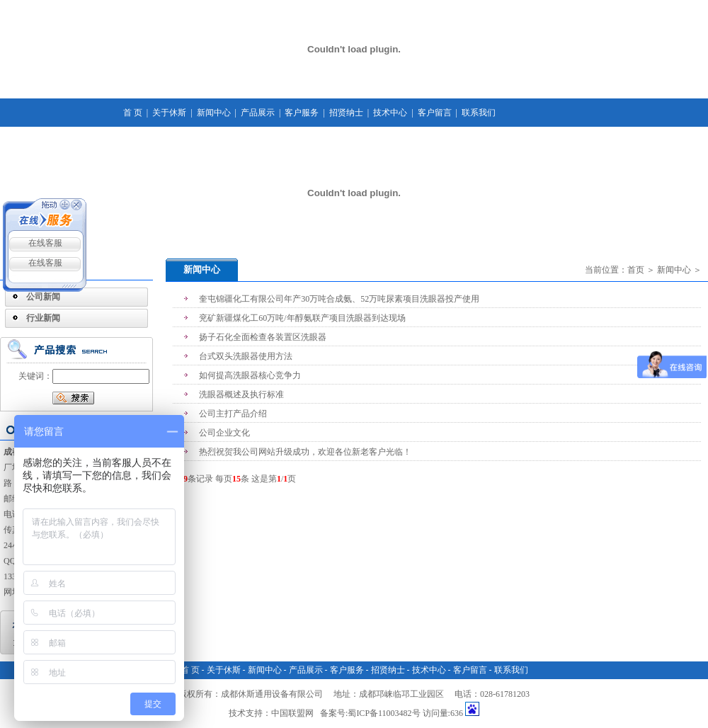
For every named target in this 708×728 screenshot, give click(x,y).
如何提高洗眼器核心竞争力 (250, 375)
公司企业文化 (224, 433)
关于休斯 (169, 113)
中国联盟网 (292, 713)
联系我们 (479, 113)
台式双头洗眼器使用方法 (246, 356)
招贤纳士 (346, 113)
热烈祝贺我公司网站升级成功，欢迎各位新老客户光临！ (305, 452)
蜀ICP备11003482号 (384, 713)
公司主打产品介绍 (233, 414)
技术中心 (390, 113)
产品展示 (258, 113)
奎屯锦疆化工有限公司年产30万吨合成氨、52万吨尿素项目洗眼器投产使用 (339, 299)
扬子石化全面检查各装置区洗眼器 (263, 337)
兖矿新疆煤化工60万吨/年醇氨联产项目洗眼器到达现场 (302, 318)
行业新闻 (43, 318)
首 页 (133, 113)
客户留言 (435, 113)
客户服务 (302, 113)
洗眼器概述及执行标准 (241, 394)
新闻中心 (214, 113)
